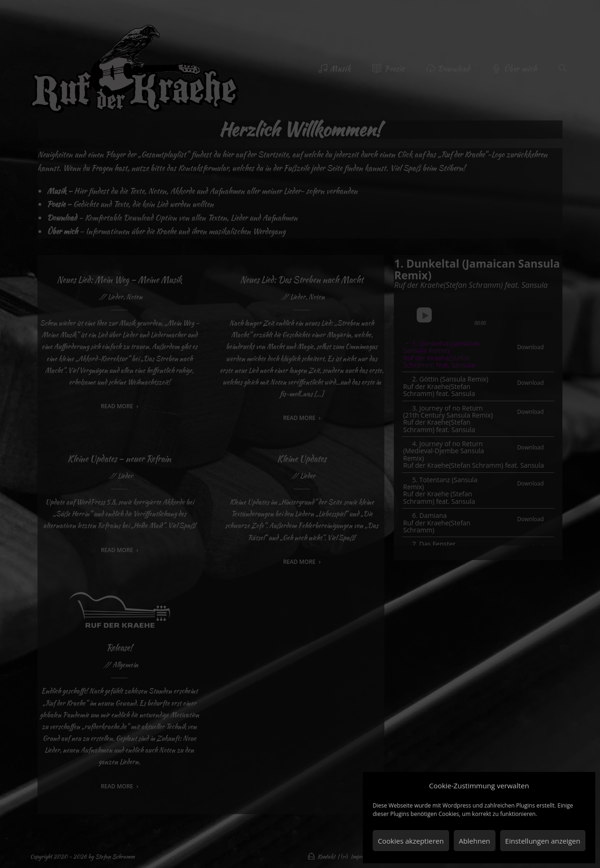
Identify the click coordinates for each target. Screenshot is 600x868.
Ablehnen (475, 841)
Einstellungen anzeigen (543, 841)
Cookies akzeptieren (411, 841)
